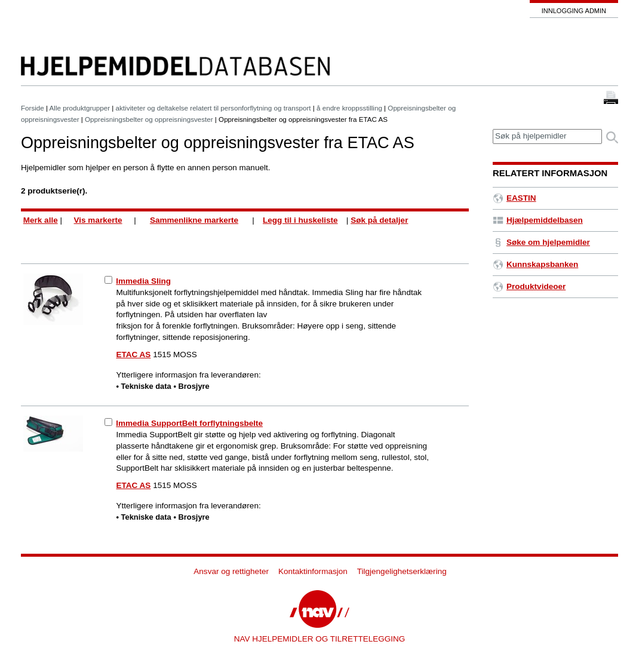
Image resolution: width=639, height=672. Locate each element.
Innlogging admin (574, 11)
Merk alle (41, 220)
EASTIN (514, 198)
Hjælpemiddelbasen (538, 220)
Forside (33, 108)
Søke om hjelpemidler (541, 242)
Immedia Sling (143, 281)
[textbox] (547, 136)
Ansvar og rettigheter (231, 571)
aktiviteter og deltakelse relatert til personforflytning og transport (213, 108)
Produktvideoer (529, 286)
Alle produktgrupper (80, 108)
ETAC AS (134, 355)
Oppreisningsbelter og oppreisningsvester (149, 119)
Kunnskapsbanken (535, 264)
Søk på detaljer (379, 220)
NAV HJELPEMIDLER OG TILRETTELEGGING (320, 639)
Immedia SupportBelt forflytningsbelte (189, 423)
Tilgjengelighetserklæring (402, 571)
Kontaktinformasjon (313, 571)
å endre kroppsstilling (349, 108)
